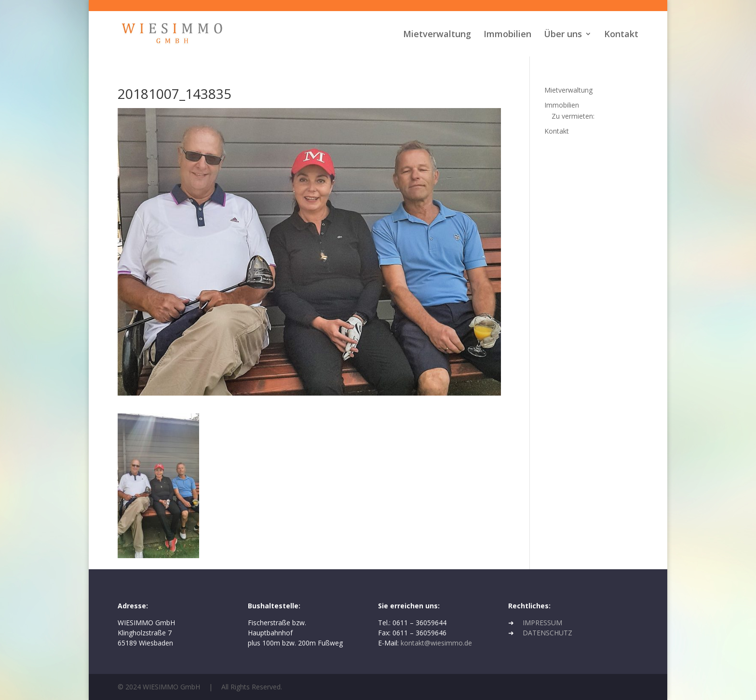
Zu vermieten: (573, 116)
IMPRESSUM (542, 623)
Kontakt (621, 35)
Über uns (563, 35)
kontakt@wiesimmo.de (436, 643)
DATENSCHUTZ (547, 633)
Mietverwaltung (437, 35)
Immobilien (507, 35)
